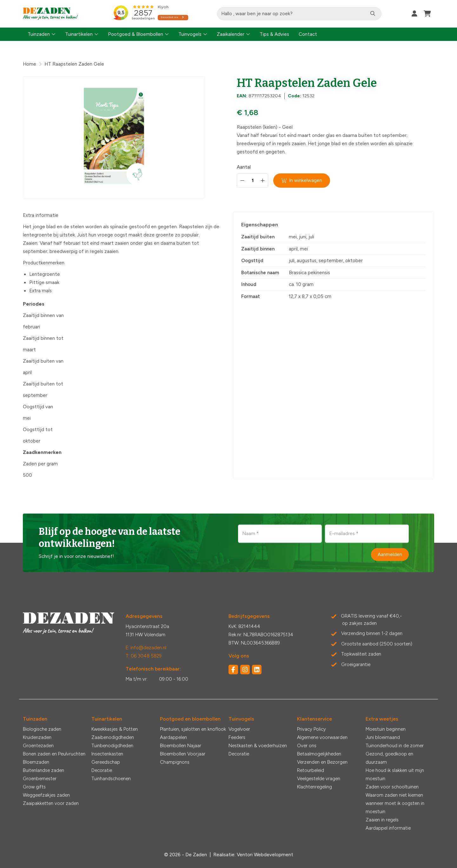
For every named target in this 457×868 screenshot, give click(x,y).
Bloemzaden (36, 762)
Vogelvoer (239, 729)
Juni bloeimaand (383, 737)
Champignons (175, 762)
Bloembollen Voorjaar (183, 754)
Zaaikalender (231, 34)
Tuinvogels (190, 34)
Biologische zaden (42, 729)
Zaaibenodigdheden (113, 737)
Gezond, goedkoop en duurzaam (389, 758)
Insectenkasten (107, 754)
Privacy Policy (311, 729)
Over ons (307, 746)
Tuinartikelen (79, 34)
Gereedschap (106, 762)
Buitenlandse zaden (43, 770)
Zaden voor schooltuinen (392, 787)
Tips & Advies (274, 34)
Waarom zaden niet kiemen (394, 795)
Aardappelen (173, 737)
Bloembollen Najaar (181, 746)
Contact (308, 34)
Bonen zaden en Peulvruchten (54, 754)
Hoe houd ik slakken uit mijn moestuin (395, 774)
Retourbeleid (311, 770)
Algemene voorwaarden (322, 737)
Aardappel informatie (388, 828)
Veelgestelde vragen (319, 779)
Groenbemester (40, 779)
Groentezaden (38, 746)
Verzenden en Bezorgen (322, 762)
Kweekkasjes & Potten (115, 729)
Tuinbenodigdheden (112, 746)
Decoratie (102, 770)
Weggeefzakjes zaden (46, 795)
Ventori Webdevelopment (265, 855)
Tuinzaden (39, 34)
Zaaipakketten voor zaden (51, 803)
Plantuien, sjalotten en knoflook (193, 729)
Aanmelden (390, 554)
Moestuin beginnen (386, 729)
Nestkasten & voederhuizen (258, 746)
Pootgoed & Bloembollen (136, 34)
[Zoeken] (373, 14)
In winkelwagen (302, 180)
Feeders (237, 737)
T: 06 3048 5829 (144, 656)
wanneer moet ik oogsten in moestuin (395, 807)
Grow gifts (34, 787)
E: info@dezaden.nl (146, 648)
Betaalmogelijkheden (319, 754)
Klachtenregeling (315, 787)
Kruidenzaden (37, 737)
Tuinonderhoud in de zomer (395, 746)
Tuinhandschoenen (111, 779)
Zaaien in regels (382, 820)
